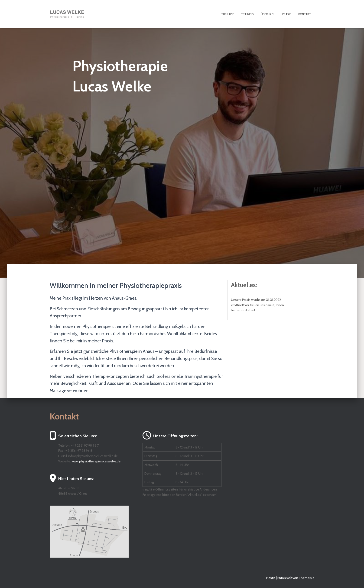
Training (247, 14)
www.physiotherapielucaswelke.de (96, 461)
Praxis (287, 14)
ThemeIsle (307, 578)
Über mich (268, 14)
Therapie (228, 14)
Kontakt (305, 14)
